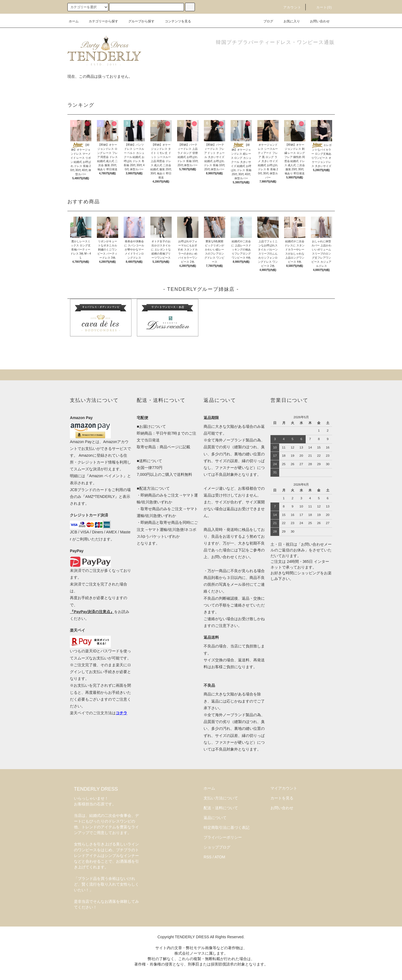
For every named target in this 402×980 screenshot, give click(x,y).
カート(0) (321, 7)
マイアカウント (284, 788)
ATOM (220, 857)
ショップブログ (217, 847)
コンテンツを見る (175, 21)
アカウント (289, 7)
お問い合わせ (317, 21)
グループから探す (138, 21)
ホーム (74, 21)
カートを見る (282, 798)
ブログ (265, 21)
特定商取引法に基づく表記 (227, 827)
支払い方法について (221, 798)
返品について (215, 818)
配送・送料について (221, 808)
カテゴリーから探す (100, 21)
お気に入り (288, 21)
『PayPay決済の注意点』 (92, 612)
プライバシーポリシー (223, 837)
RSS (208, 857)
